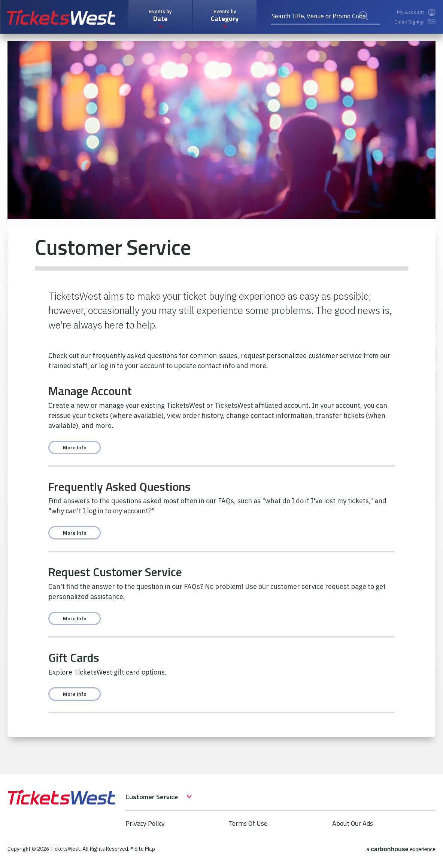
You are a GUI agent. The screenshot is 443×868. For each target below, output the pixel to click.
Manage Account (90, 391)
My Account (416, 12)
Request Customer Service (115, 572)
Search (368, 24)
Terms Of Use (248, 823)
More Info (75, 447)
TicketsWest (61, 17)
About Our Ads (353, 823)
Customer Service (152, 797)
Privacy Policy (145, 823)
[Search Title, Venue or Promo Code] (325, 17)
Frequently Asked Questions (119, 486)
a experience (401, 849)
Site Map (145, 849)
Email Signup (415, 22)
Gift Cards (74, 657)
